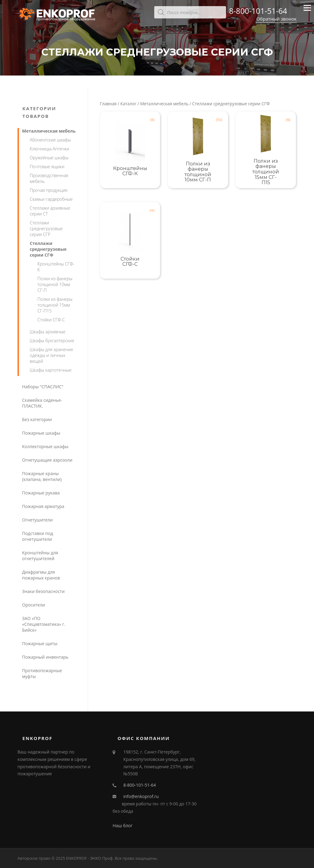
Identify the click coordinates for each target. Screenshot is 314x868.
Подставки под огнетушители (38, 536)
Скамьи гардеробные (51, 199)
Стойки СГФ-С (51, 320)
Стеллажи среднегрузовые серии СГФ (48, 249)
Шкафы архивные (48, 332)
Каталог (128, 104)
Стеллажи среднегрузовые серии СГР (46, 229)
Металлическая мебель (164, 104)
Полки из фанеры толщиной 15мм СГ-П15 (55, 305)
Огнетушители (37, 520)
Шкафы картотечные (51, 370)
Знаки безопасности (43, 591)
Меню (307, 10)
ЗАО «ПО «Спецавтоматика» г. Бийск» (44, 624)
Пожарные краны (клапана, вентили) (42, 476)
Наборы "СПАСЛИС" (43, 387)
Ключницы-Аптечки (50, 149)
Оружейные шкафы (49, 158)
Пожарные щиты (40, 643)
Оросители (34, 605)
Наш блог (123, 825)
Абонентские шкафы (50, 140)
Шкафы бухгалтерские (52, 341)
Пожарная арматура (43, 506)
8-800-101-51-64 (258, 11)
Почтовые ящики (47, 167)
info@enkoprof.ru (141, 796)
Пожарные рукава (41, 493)
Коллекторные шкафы (45, 446)
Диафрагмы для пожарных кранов (41, 575)
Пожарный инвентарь (45, 657)
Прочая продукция (49, 190)
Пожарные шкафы (41, 433)
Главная (108, 104)
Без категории (37, 419)
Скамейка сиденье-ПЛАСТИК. (42, 403)
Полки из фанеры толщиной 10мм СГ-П (55, 284)
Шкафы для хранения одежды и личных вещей (51, 355)
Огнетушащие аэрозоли (47, 460)
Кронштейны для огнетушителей (40, 556)
